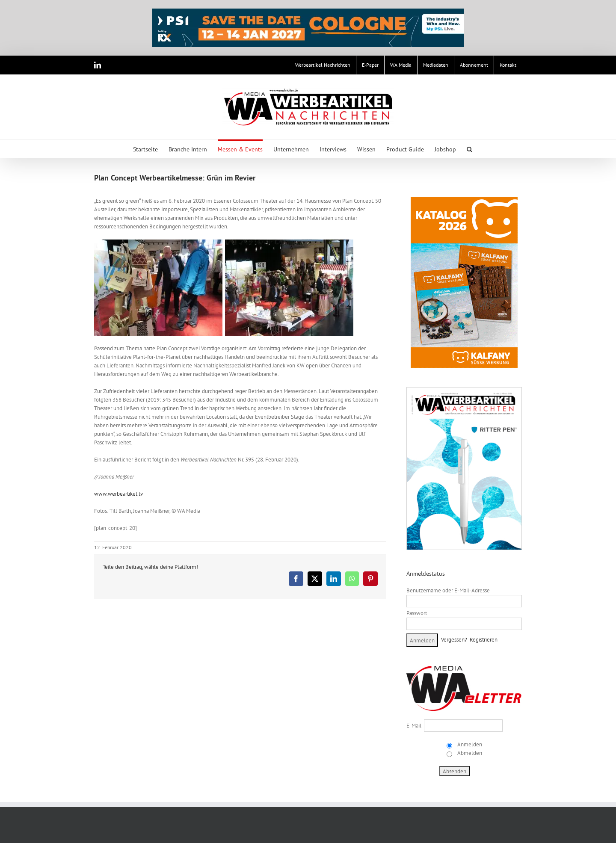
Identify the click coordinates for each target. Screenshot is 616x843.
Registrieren (484, 640)
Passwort (417, 613)
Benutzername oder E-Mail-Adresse (448, 590)
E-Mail (414, 726)
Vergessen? (454, 640)
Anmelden (469, 744)
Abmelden (469, 753)
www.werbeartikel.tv (118, 494)
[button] (469, 149)
